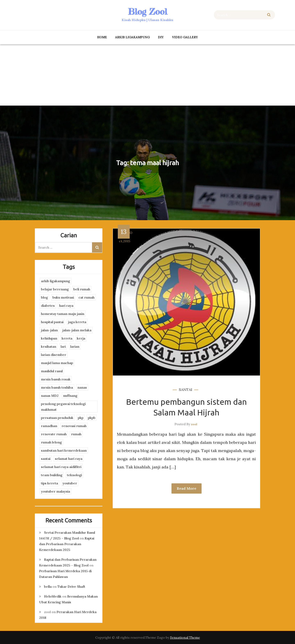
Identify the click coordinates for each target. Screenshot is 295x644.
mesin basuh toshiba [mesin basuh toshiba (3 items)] (57, 387)
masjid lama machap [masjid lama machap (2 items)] (57, 363)
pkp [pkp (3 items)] (81, 418)
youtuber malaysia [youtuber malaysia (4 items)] (56, 491)
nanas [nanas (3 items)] (82, 387)
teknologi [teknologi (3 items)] (74, 475)
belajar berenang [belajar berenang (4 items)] (55, 289)
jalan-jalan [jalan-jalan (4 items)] (49, 330)
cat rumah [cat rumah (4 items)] (86, 297)
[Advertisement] (147, 75)
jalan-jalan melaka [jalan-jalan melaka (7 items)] (77, 330)
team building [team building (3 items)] (52, 475)
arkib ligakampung (132, 37)
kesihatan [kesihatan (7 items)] (49, 346)
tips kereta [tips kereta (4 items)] (49, 483)
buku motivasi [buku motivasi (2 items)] (63, 297)
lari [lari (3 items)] (63, 346)
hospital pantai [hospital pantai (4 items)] (52, 322)
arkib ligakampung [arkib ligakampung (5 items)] (56, 281)
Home (102, 37)
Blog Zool (147, 12)
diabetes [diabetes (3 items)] (48, 306)
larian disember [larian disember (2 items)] (54, 355)
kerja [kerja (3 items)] (81, 338)
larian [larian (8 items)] (75, 346)
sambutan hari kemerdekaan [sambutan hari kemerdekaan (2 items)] (64, 450)
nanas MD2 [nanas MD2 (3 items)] (50, 396)
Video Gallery (185, 37)
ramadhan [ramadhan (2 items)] (49, 426)
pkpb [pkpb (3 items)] (92, 418)
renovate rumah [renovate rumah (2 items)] (54, 434)
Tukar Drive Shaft (71, 586)
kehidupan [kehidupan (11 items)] (49, 338)
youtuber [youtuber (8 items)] (70, 483)
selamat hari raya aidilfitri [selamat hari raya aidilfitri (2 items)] (61, 467)
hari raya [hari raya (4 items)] (66, 306)
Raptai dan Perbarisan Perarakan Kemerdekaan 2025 (67, 544)
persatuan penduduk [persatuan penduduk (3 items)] (57, 418)
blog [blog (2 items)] (44, 297)
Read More (187, 488)
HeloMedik (53, 596)
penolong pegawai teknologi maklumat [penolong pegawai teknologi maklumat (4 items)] (63, 407)
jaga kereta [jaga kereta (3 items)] (77, 322)
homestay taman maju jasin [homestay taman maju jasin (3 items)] (63, 314)
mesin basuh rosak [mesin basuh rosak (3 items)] (56, 379)
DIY (161, 37)
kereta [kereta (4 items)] (67, 338)
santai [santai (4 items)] (46, 459)
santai (186, 390)
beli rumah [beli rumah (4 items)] (82, 289)
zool (194, 424)
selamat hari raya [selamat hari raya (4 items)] (69, 459)
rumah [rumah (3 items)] (76, 434)
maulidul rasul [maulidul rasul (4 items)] (52, 371)
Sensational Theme (185, 637)
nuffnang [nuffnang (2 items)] (70, 396)
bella (48, 586)
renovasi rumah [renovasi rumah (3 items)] (74, 426)
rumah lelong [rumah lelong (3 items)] (51, 442)
